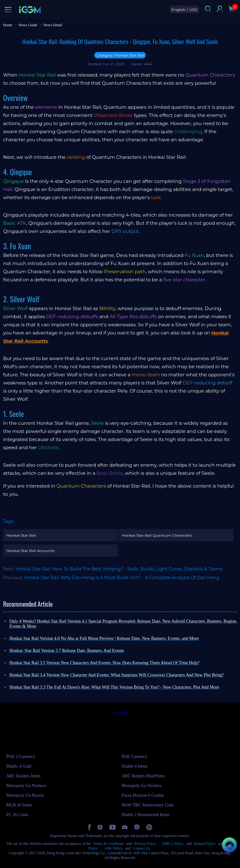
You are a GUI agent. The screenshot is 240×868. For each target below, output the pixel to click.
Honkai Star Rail (21, 535)
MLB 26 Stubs (19, 805)
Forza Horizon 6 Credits (143, 795)
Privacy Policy (145, 844)
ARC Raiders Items (23, 776)
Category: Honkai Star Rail (120, 55)
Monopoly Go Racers (25, 795)
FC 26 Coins (17, 815)
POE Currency (134, 757)
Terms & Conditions (109, 844)
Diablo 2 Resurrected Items (146, 815)
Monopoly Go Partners (26, 786)
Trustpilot (120, 713)
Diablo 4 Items (135, 766)
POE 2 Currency (21, 757)
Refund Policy (205, 844)
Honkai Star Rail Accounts (30, 551)
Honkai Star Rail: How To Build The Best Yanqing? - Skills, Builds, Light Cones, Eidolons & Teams (119, 569)
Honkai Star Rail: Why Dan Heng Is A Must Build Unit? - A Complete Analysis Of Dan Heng (122, 578)
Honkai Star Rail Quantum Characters (157, 535)
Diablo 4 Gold (19, 766)
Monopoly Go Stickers (142, 786)
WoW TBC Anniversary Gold (147, 805)
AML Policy (113, 848)
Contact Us (142, 848)
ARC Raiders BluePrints (143, 776)
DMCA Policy (173, 844)
